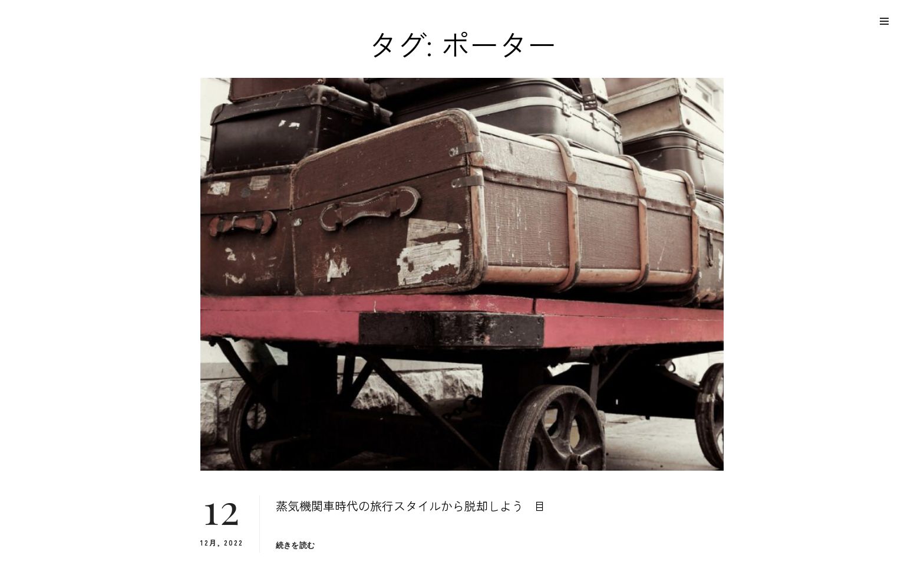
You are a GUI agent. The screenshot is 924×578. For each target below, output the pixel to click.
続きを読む (295, 545)
